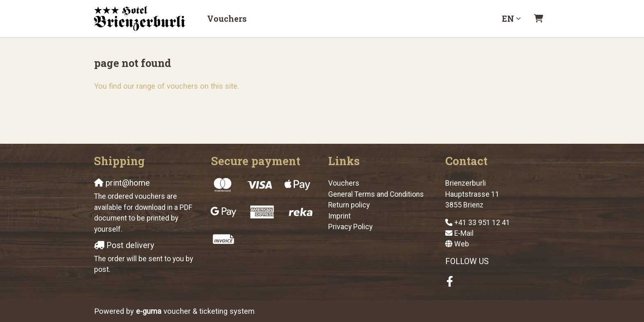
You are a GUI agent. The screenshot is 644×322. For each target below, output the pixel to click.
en (508, 18)
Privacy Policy (350, 227)
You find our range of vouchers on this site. (167, 86)
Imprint (339, 216)
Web (462, 244)
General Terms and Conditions (376, 194)
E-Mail (464, 233)
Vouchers (227, 18)
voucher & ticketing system (195, 311)
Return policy (349, 205)
